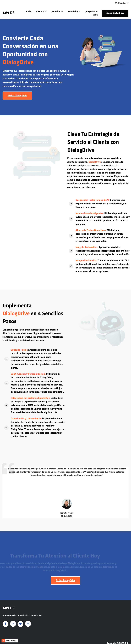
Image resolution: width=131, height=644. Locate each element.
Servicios (56, 12)
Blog (95, 15)
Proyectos (90, 12)
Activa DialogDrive (115, 13)
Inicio (28, 12)
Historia (40, 12)
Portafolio (73, 12)
